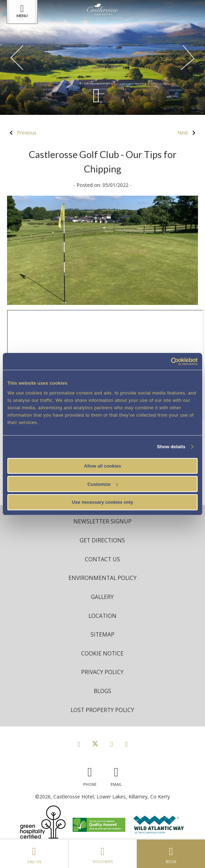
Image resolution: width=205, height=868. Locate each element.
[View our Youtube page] (126, 744)
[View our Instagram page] (112, 744)
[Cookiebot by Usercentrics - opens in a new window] (167, 361)
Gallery (102, 597)
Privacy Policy (102, 672)
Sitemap (102, 634)
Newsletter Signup (102, 521)
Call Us (34, 854)
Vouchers (102, 854)
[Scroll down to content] (96, 95)
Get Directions (102, 540)
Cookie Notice (102, 653)
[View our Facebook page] (79, 744)
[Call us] (90, 775)
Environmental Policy (102, 578)
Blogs (102, 691)
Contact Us (102, 559)
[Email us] (116, 775)
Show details (171, 447)
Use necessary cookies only (103, 502)
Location (102, 616)
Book (171, 854)
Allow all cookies (102, 466)
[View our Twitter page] (95, 744)
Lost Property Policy (102, 710)
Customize (103, 484)
